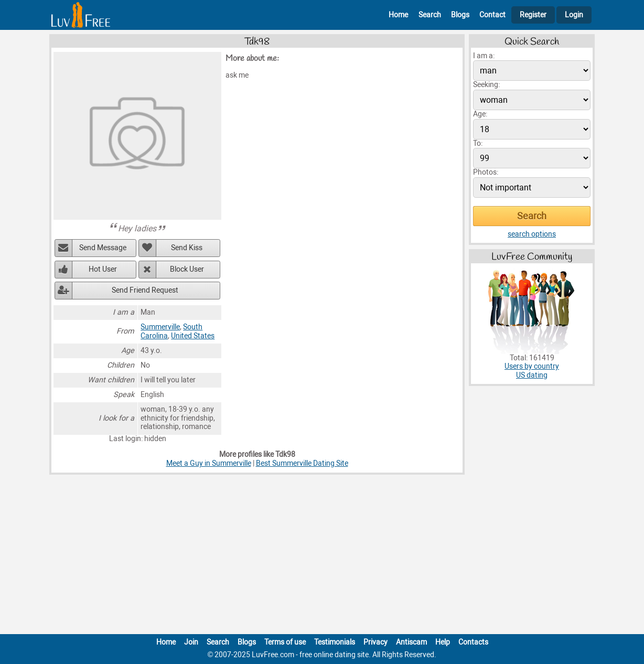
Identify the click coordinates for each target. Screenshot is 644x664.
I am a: (484, 56)
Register (533, 15)
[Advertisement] (322, 556)
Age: (480, 114)
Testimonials (335, 642)
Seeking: (486, 85)
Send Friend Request (145, 290)
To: (478, 143)
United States (193, 336)
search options (532, 234)
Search (430, 15)
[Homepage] (81, 15)
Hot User (103, 269)
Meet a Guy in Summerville (209, 463)
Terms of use (285, 642)
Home (398, 15)
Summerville (160, 327)
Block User (187, 269)
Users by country (532, 366)
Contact (492, 15)
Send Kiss (187, 248)
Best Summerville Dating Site (302, 463)
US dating (532, 375)
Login (574, 15)
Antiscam (411, 642)
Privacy (375, 642)
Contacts (473, 642)
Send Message (103, 248)
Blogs (460, 15)
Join (191, 642)
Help (443, 642)
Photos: (486, 172)
